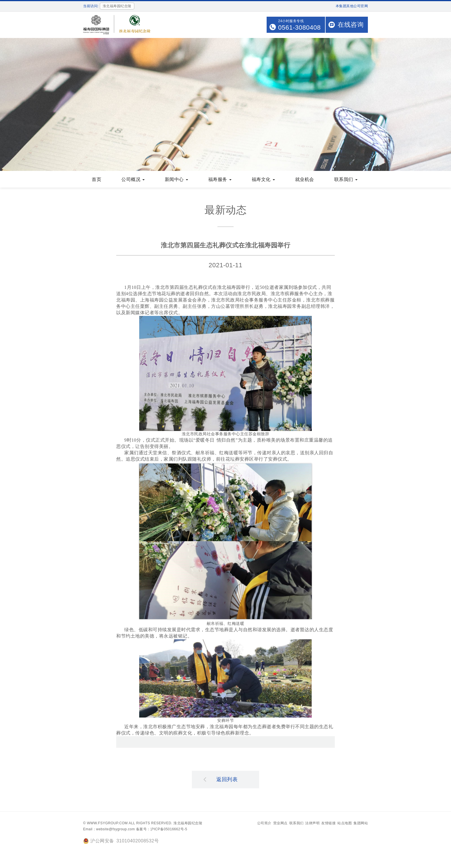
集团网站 (361, 824)
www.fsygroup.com (107, 824)
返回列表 (221, 780)
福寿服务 (220, 180)
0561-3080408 (299, 27)
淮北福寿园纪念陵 (188, 824)
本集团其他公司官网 (352, 6)
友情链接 (328, 824)
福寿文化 (263, 180)
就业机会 (305, 180)
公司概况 (133, 180)
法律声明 (312, 824)
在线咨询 (351, 25)
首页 (96, 180)
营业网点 (280, 824)
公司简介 (264, 824)
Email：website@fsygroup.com (109, 830)
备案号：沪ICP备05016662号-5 (162, 830)
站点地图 (345, 824)
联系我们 (346, 180)
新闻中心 (176, 180)
